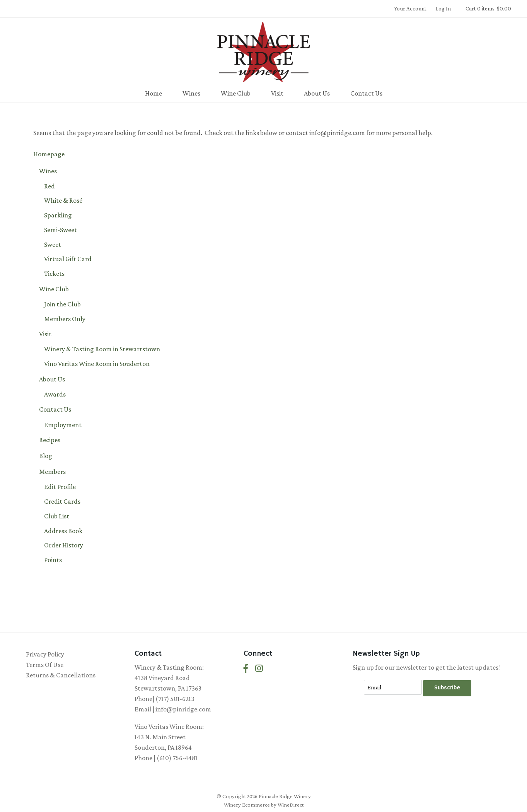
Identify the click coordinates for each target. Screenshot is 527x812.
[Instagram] (259, 669)
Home (153, 93)
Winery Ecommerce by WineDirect (264, 805)
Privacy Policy (45, 654)
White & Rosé (63, 200)
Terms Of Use (45, 665)
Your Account (410, 9)
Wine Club (236, 93)
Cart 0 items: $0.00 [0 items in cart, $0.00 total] (488, 9)
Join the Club (62, 304)
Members (52, 472)
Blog (46, 456)
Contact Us (366, 93)
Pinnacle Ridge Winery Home (264, 52)
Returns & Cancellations (61, 675)
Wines (191, 93)
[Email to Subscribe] (393, 687)
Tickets (54, 274)
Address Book (63, 531)
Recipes (50, 440)
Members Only (65, 319)
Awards (55, 394)
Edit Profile (60, 487)
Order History (64, 545)
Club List (57, 516)
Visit (277, 93)
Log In (443, 9)
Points (53, 560)
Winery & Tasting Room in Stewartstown (102, 349)
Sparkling (58, 215)
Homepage (49, 154)
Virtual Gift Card (68, 259)
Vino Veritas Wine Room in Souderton (97, 364)
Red (49, 186)
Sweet (53, 244)
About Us (317, 93)
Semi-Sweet (61, 230)
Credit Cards (62, 501)
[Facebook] (246, 669)
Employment (63, 425)
